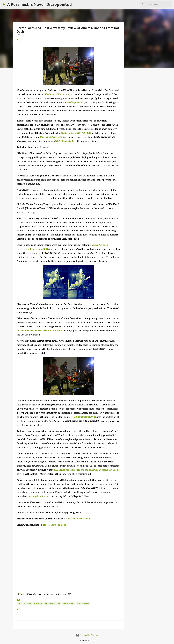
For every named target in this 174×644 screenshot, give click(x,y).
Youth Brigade (83, 603)
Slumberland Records (39, 496)
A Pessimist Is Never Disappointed (39, 4)
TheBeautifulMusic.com (57, 94)
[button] (18, 40)
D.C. (19, 603)
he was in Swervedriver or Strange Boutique (39, 331)
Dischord (28, 603)
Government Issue (53, 603)
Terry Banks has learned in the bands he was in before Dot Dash (85, 470)
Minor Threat (69, 603)
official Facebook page (54, 525)
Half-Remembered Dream (52, 137)
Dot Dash (38, 603)
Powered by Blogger (87, 635)
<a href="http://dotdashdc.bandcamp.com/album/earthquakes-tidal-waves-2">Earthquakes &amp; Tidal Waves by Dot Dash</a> (39, 559)
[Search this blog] (159, 4)
